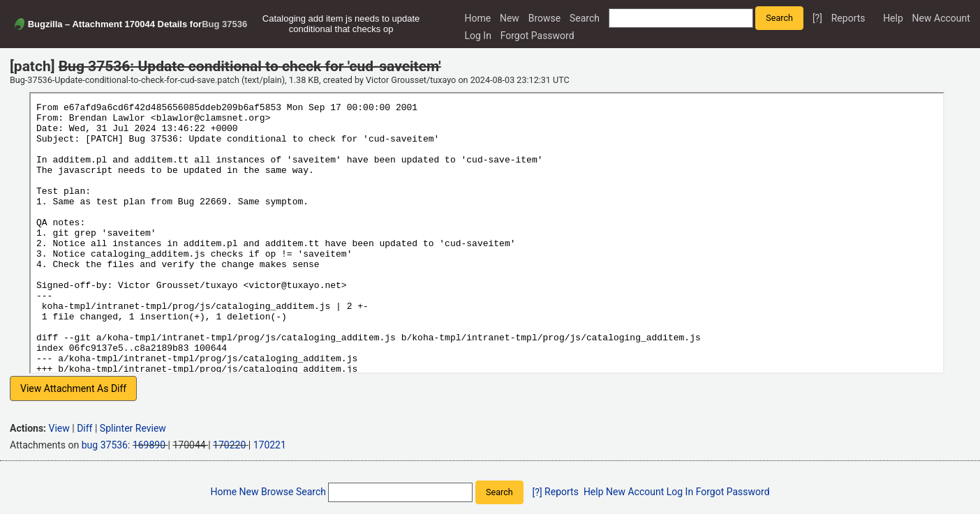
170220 (229, 445)
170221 (270, 445)
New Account (941, 18)
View (59, 428)
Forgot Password (537, 36)
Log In (477, 36)
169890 (149, 445)
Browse (544, 18)
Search (585, 18)
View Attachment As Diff (73, 388)
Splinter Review (133, 428)
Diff (84, 428)
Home (477, 18)
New (510, 18)
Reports (848, 18)
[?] (817, 18)
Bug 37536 (224, 24)
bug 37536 (105, 445)
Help (893, 18)
